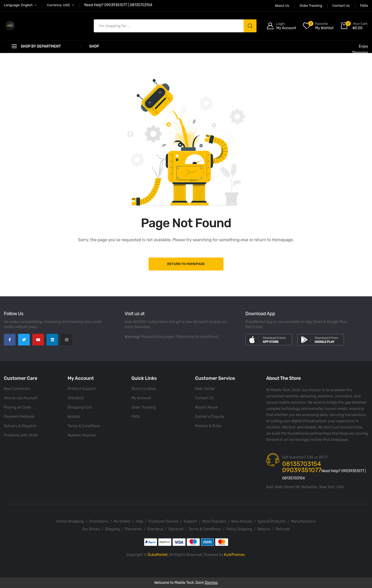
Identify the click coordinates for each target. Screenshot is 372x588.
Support (190, 521)
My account (141, 398)
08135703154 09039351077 (302, 467)
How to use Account (21, 398)
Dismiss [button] (211, 583)
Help (139, 521)
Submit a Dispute (210, 417)
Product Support (82, 389)
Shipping (113, 529)
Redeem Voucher (82, 435)
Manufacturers (303, 521)
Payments (133, 529)
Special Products (272, 521)
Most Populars (214, 521)
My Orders (122, 521)
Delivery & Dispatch (20, 426)
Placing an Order (18, 407)
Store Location (144, 389)
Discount (176, 529)
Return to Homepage (186, 264)
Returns (264, 529)
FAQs (136, 417)
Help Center (205, 389)
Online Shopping (70, 521)
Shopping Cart (80, 407)
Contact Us (204, 398)
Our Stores (91, 529)
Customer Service (164, 521)
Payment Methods (19, 417)
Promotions (99, 521)
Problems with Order (21, 435)
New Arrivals (242, 521)
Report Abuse (206, 407)
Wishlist (74, 417)
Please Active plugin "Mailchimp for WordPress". (180, 337)
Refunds (283, 529)
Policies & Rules (208, 426)
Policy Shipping (239, 529)
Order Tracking (144, 407)
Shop (94, 46)
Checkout (76, 398)
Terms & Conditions (84, 426)
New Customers (17, 389)
